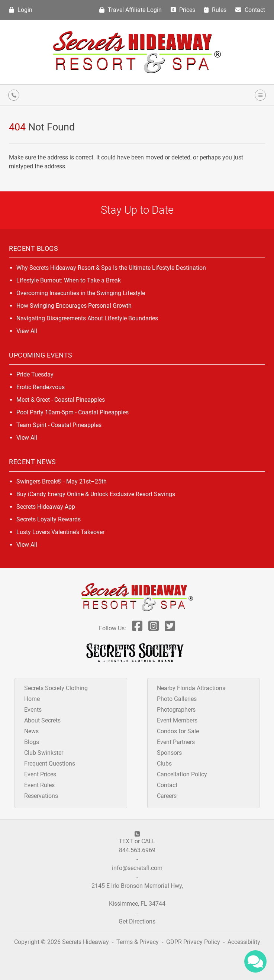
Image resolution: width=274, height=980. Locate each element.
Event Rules (39, 785)
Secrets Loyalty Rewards (49, 519)
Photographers (176, 710)
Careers (167, 796)
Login (21, 10)
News (31, 731)
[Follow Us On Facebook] (137, 628)
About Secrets (42, 720)
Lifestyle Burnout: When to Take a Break (69, 280)
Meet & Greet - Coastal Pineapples (61, 400)
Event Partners (176, 742)
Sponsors (169, 753)
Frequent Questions (50, 764)
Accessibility (244, 942)
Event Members (177, 720)
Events (33, 710)
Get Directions (137, 921)
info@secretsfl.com (137, 868)
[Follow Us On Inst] (154, 628)
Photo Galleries (177, 699)
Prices (183, 10)
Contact (250, 10)
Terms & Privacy (138, 942)
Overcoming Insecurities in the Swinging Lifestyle (81, 293)
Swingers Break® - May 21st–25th (62, 481)
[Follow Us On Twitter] (170, 628)
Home (32, 699)
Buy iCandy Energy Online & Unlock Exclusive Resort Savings (96, 494)
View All (27, 331)
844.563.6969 (137, 850)
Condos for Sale (178, 731)
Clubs (164, 764)
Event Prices (40, 774)
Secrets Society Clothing (56, 688)
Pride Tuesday (35, 374)
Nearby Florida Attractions (191, 688)
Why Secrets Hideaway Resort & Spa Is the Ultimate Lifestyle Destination (111, 268)
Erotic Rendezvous (41, 387)
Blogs (32, 742)
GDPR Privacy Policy (194, 942)
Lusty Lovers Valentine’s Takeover (60, 532)
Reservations (41, 796)
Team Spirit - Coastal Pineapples (59, 425)
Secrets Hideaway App (46, 507)
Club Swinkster (44, 753)
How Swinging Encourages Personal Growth (74, 306)
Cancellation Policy (182, 774)
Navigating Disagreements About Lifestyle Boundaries (87, 318)
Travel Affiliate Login (130, 10)
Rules (215, 10)
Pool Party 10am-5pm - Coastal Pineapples (72, 412)
